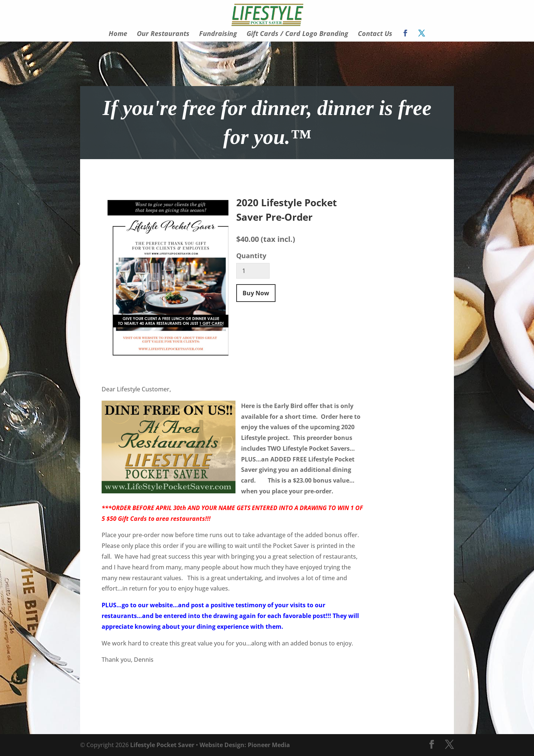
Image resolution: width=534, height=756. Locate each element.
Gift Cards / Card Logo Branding (297, 34)
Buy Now (256, 293)
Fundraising (218, 34)
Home (118, 34)
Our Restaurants (163, 34)
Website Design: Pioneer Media (245, 745)
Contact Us (375, 34)
